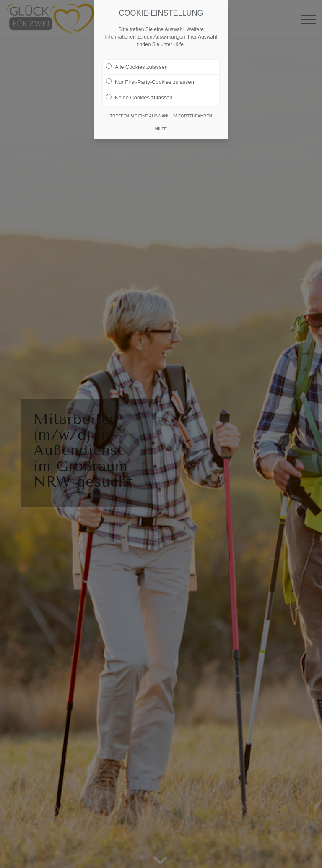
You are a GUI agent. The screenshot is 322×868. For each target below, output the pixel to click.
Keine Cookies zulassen (139, 97)
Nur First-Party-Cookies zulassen (150, 82)
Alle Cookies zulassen (137, 67)
